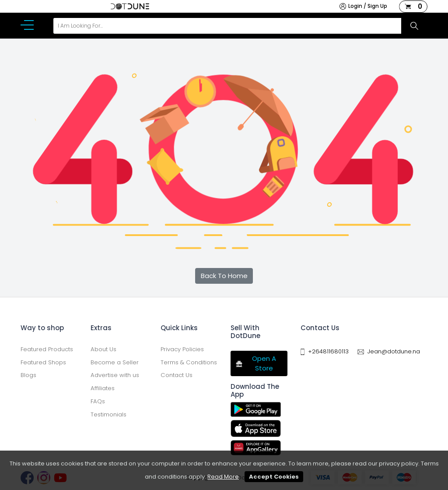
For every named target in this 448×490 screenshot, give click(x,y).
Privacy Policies (182, 349)
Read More (223, 477)
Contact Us (177, 375)
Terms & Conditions (189, 362)
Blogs (28, 375)
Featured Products (47, 349)
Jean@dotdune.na (394, 351)
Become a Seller (115, 362)
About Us (103, 349)
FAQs (98, 401)
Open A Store (256, 363)
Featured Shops (43, 362)
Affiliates (103, 388)
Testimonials (108, 414)
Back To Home (224, 276)
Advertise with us (115, 375)
